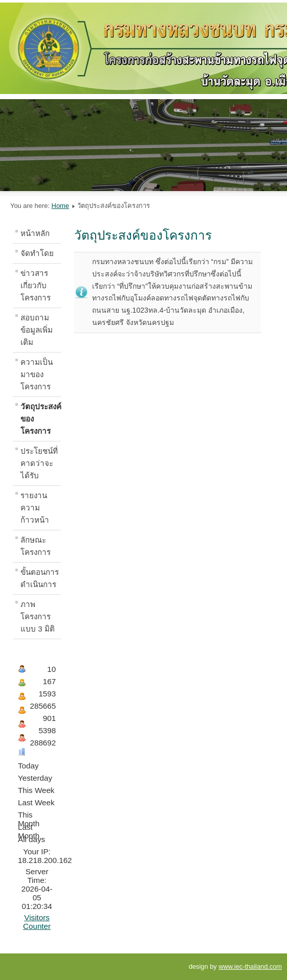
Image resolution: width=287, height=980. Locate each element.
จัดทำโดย (37, 253)
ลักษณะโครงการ (36, 546)
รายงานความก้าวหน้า (35, 508)
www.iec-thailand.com (250, 966)
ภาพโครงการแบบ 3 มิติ (38, 616)
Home (60, 206)
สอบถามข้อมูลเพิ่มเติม (37, 330)
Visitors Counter (37, 922)
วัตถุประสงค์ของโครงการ (41, 419)
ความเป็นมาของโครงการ (37, 374)
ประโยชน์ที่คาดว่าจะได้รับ (39, 463)
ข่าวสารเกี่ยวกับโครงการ (36, 285)
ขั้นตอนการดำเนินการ (40, 578)
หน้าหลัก (35, 233)
